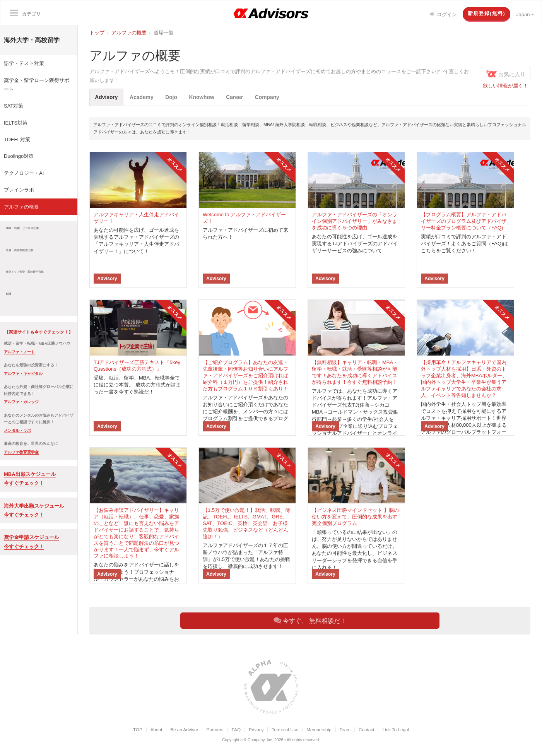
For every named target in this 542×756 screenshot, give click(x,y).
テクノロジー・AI (24, 173)
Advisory (107, 97)
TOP (138, 730)
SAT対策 (14, 106)
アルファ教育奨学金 (21, 452)
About (156, 730)
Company (278, 97)
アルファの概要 (21, 207)
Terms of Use (285, 730)
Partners (215, 730)
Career (244, 97)
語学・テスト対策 (24, 63)
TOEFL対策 (17, 139)
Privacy (256, 730)
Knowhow (209, 97)
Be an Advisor (184, 730)
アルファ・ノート (19, 352)
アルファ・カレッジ (21, 402)
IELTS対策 (16, 123)
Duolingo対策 (19, 156)
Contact (366, 730)
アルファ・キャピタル (23, 374)
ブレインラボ (19, 190)
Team (345, 730)
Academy (145, 97)
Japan (525, 15)
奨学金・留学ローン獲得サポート (37, 85)
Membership (319, 730)
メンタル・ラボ (17, 430)
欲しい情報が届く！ (505, 86)
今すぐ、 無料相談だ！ (310, 621)
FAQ (236, 730)
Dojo (176, 97)
